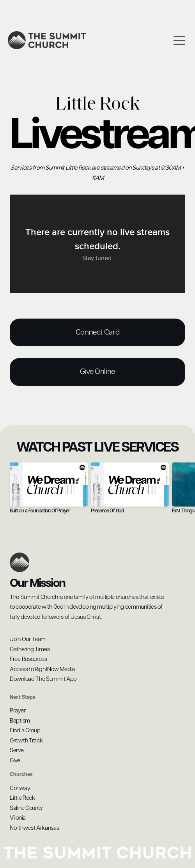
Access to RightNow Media (42, 669)
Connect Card (97, 332)
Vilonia (18, 818)
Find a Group (25, 731)
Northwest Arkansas (35, 828)
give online (97, 372)
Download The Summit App (44, 679)
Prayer (18, 711)
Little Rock (23, 798)
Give (15, 761)
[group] (49, 491)
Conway (20, 788)
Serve (17, 750)
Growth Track (26, 741)
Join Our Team (28, 639)
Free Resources (28, 659)
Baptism (20, 721)
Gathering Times (30, 649)
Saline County (27, 808)
